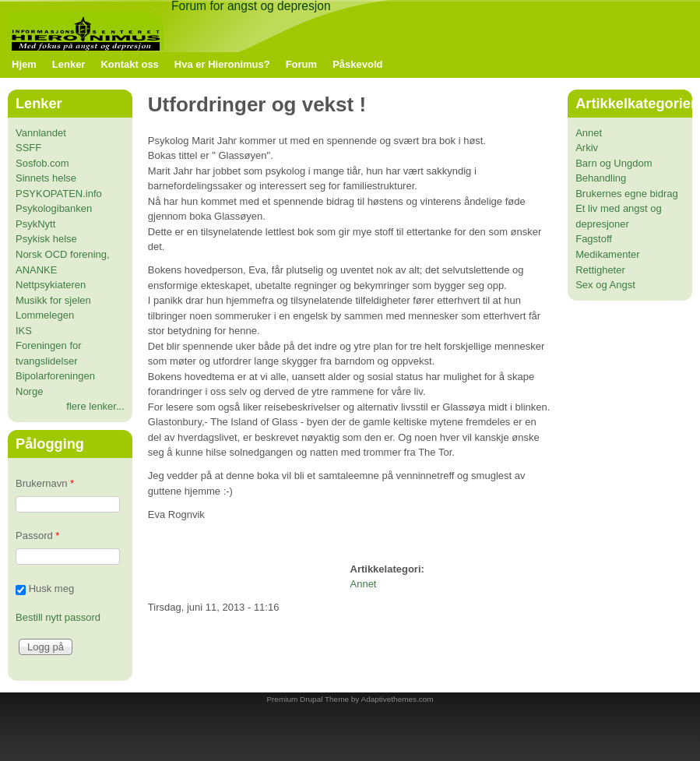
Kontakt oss (129, 64)
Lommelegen (45, 315)
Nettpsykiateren (51, 285)
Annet (364, 584)
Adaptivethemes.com (397, 699)
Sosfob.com (42, 163)
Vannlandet (41, 133)
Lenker (69, 64)
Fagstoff (594, 239)
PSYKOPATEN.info (59, 194)
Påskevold (357, 64)
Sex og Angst (605, 285)
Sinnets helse (46, 178)
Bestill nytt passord (58, 617)
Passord (37, 536)
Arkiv (587, 148)
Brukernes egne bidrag (627, 194)
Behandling (601, 178)
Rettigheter (600, 270)
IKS (24, 331)
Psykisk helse (46, 239)
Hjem (24, 64)
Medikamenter (607, 254)
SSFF (28, 148)
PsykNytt (35, 224)
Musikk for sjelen (53, 300)
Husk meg (52, 588)
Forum (301, 64)
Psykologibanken (54, 208)
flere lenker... (95, 406)
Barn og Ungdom (614, 163)
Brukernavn (45, 483)
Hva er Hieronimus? (222, 64)
